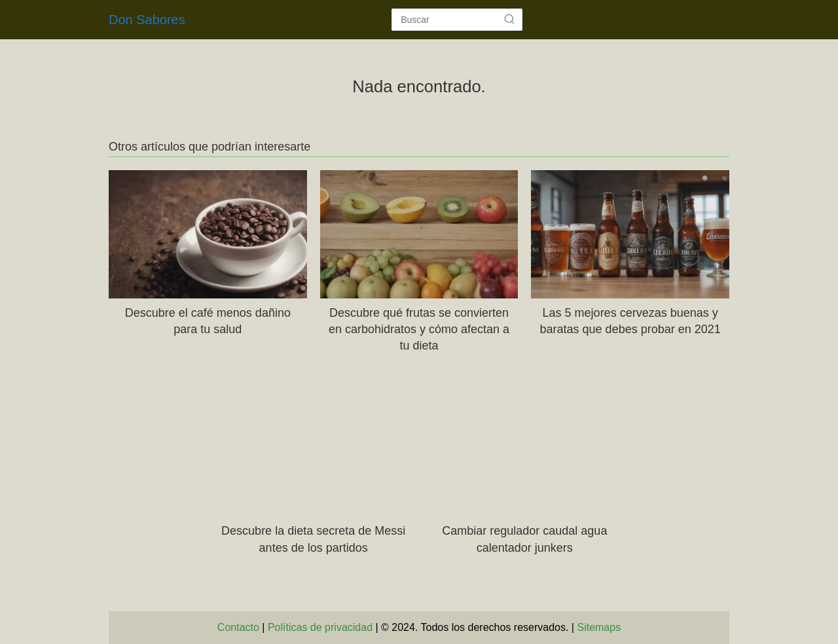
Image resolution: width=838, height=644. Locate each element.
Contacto (238, 627)
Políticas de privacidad (320, 627)
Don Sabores (147, 20)
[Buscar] (509, 19)
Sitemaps (599, 627)
